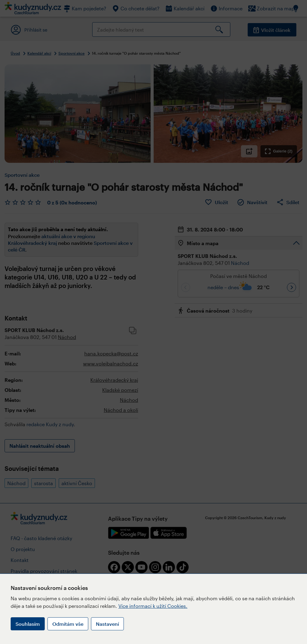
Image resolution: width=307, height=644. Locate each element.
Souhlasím (28, 624)
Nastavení (107, 624)
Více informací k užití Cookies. (153, 606)
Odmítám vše (68, 624)
